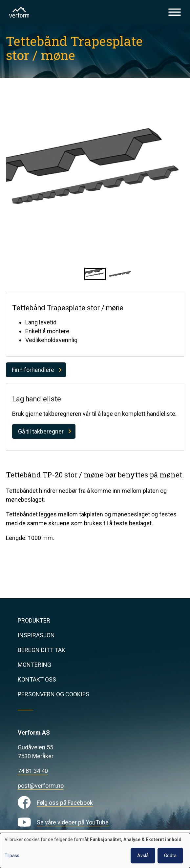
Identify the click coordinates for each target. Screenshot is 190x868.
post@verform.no (41, 786)
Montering (34, 665)
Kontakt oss (37, 679)
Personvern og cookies (53, 694)
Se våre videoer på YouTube (73, 822)
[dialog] (95, 850)
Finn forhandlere (33, 370)
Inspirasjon (36, 635)
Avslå (143, 856)
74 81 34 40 (33, 771)
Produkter (34, 620)
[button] (95, 274)
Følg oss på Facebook (65, 803)
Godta (170, 856)
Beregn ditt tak (42, 650)
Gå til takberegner (41, 431)
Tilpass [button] (12, 856)
